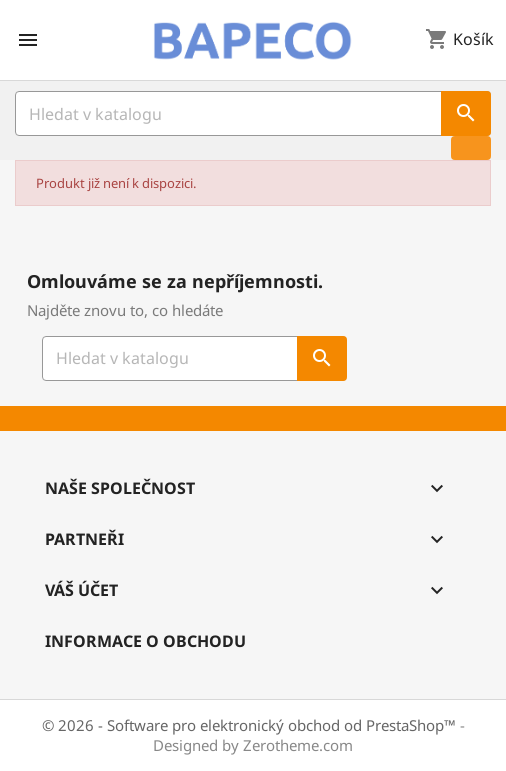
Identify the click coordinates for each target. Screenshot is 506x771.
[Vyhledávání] (253, 113)
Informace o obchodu (145, 641)
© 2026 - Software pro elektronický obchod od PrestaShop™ (251, 725)
